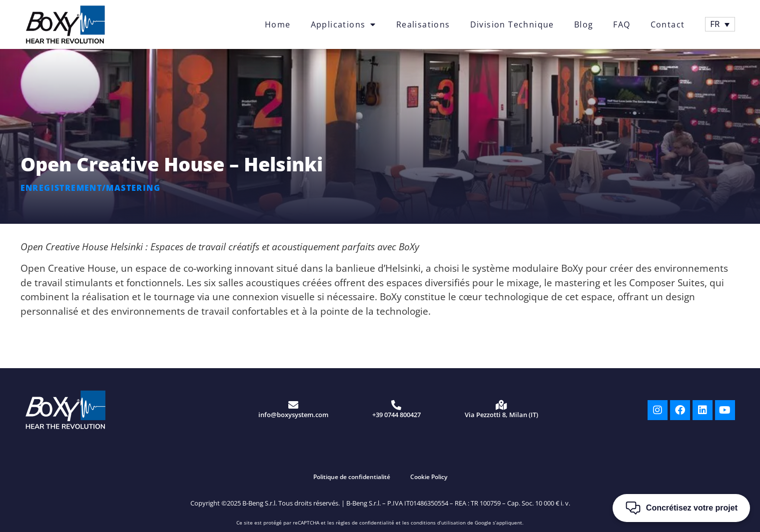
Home (278, 24)
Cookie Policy (429, 477)
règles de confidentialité (365, 523)
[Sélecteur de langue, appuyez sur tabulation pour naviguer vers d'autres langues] (720, 24)
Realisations (423, 24)
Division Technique (512, 24)
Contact (668, 24)
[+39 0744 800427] (396, 405)
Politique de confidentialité (352, 477)
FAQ (622, 24)
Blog (584, 24)
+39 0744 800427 (396, 415)
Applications (344, 24)
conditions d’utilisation (438, 523)
